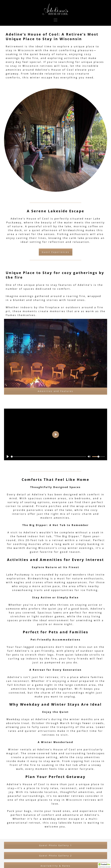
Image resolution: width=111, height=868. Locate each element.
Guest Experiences (56, 252)
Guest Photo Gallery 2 (56, 856)
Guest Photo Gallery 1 (56, 845)
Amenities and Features (55, 391)
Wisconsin (26, 50)
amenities (62, 518)
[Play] (8, 457)
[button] (104, 865)
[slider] (49, 457)
